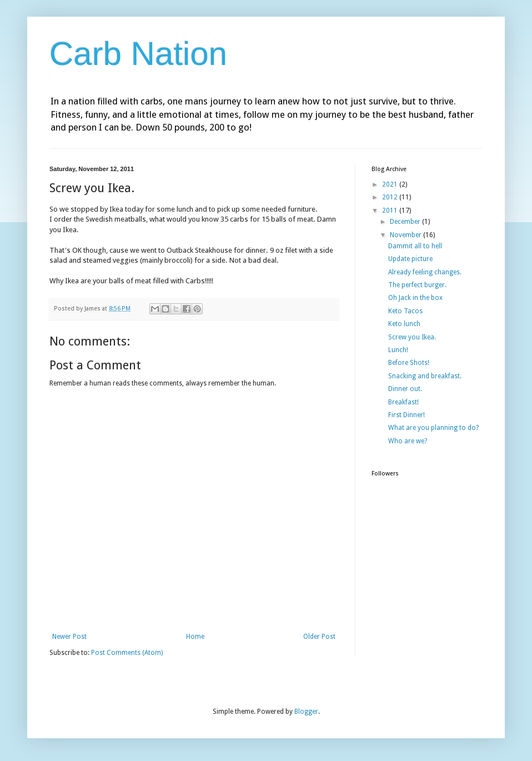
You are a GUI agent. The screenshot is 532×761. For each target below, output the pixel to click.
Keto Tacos (405, 311)
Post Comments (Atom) (127, 653)
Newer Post (69, 637)
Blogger (306, 712)
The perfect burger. (417, 285)
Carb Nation (138, 54)
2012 (391, 197)
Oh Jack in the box (415, 298)
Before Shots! (409, 363)
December (406, 222)
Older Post (319, 637)
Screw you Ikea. (412, 337)
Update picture (410, 259)
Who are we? (408, 441)
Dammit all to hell (415, 246)
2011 (391, 211)
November (406, 235)
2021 (391, 184)
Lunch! (398, 350)
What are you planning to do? (433, 428)
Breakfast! (403, 402)
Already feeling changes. (425, 272)
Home (195, 637)
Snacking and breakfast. (425, 376)
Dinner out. (405, 389)
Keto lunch (404, 324)
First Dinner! (406, 415)
